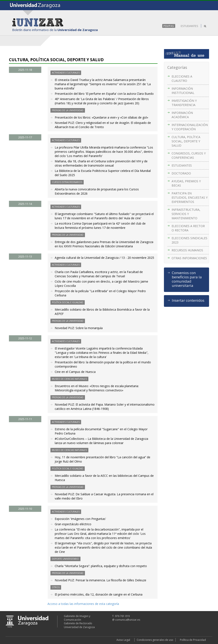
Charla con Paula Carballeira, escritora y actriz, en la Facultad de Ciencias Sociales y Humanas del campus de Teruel (99, 274)
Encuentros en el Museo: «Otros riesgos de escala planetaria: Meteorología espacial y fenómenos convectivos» (97, 388)
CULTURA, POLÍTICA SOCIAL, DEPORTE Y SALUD (186, 141)
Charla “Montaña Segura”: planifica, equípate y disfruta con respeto (101, 566)
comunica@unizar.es (128, 620)
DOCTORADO (181, 173)
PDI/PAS (169, 26)
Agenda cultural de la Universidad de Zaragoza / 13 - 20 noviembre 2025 (104, 258)
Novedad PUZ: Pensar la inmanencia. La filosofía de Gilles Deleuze (100, 580)
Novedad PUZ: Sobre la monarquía (79, 328)
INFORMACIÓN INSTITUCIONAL (183, 91)
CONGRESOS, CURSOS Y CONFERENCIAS (189, 155)
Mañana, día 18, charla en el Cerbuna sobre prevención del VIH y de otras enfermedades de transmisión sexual (101, 163)
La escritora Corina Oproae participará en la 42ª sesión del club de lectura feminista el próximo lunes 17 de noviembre (100, 226)
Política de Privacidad (193, 640)
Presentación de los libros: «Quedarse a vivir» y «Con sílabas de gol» (101, 117)
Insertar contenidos (188, 300)
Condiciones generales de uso (155, 640)
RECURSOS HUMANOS (187, 250)
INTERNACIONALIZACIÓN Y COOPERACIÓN (190, 127)
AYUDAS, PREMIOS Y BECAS (186, 183)
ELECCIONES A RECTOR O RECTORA (188, 228)
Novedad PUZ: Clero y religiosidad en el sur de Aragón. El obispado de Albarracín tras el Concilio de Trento (103, 125)
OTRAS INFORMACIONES (189, 258)
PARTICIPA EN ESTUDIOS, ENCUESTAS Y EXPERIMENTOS (190, 197)
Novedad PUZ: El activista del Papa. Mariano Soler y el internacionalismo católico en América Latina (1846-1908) (105, 407)
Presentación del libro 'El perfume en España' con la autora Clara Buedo (104, 94)
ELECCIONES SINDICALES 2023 (189, 240)
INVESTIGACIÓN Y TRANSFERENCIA (184, 103)
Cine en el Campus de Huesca (75, 372)
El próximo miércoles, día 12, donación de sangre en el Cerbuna (99, 594)
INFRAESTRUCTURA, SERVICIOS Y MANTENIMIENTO (186, 214)
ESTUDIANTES (189, 26)
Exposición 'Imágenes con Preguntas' (80, 519)
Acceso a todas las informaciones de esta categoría (83, 604)
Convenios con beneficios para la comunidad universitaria (187, 279)
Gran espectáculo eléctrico (73, 524)
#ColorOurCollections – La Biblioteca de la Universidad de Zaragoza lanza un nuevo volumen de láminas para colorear (101, 441)
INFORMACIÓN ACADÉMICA (182, 115)
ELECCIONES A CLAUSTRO (182, 79)
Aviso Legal (123, 640)
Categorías (177, 67)
